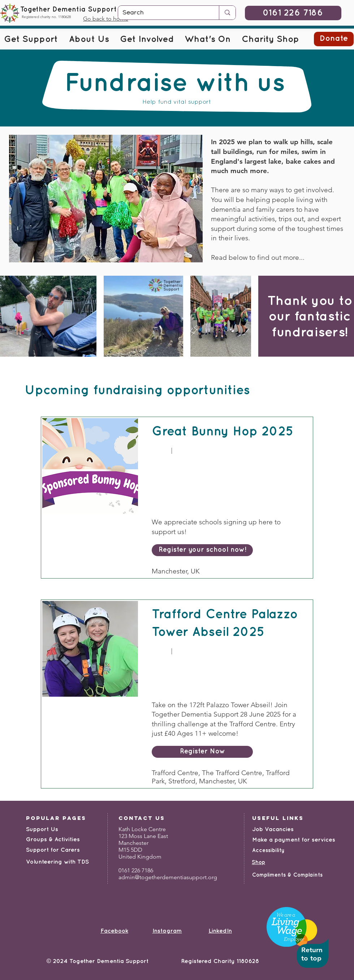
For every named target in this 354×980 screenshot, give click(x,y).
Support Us (42, 829)
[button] (31, 40)
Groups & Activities (53, 840)
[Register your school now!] (202, 550)
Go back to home (106, 19)
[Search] (163, 13)
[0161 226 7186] (293, 13)
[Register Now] (202, 752)
